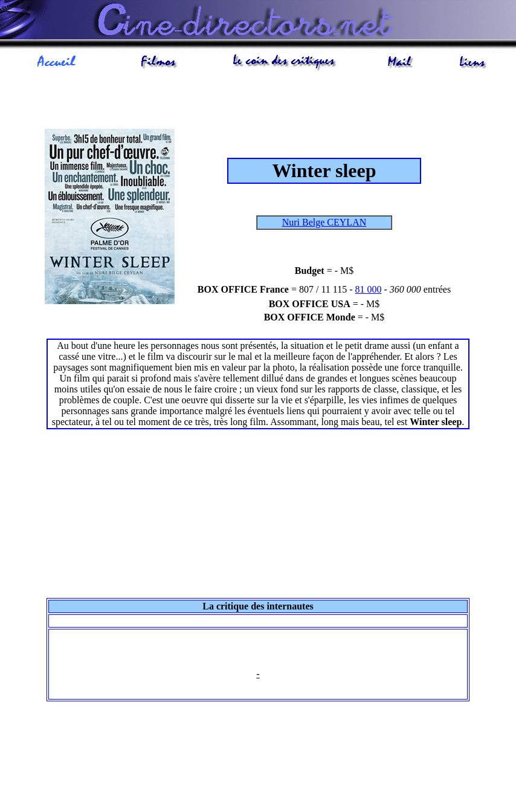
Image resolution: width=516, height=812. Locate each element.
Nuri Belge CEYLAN (324, 222)
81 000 (369, 289)
